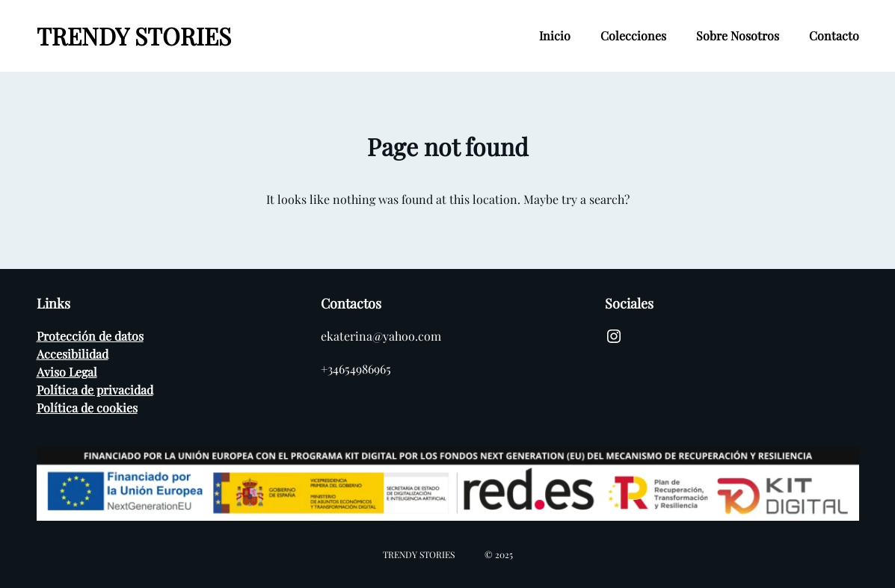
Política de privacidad (95, 390)
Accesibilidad (73, 354)
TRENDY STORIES (134, 35)
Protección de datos (90, 336)
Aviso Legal (67, 372)
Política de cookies (87, 408)
